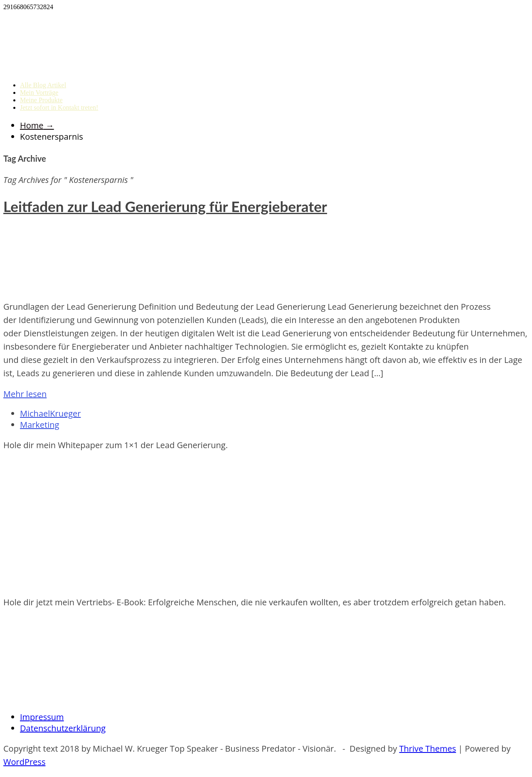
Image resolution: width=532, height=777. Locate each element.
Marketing (39, 425)
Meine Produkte (41, 100)
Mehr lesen (25, 394)
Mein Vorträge (39, 92)
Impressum (42, 717)
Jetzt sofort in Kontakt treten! (59, 107)
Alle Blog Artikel (43, 85)
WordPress (24, 762)
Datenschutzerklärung (63, 728)
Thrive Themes (427, 749)
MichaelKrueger (50, 413)
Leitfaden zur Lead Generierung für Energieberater (165, 206)
